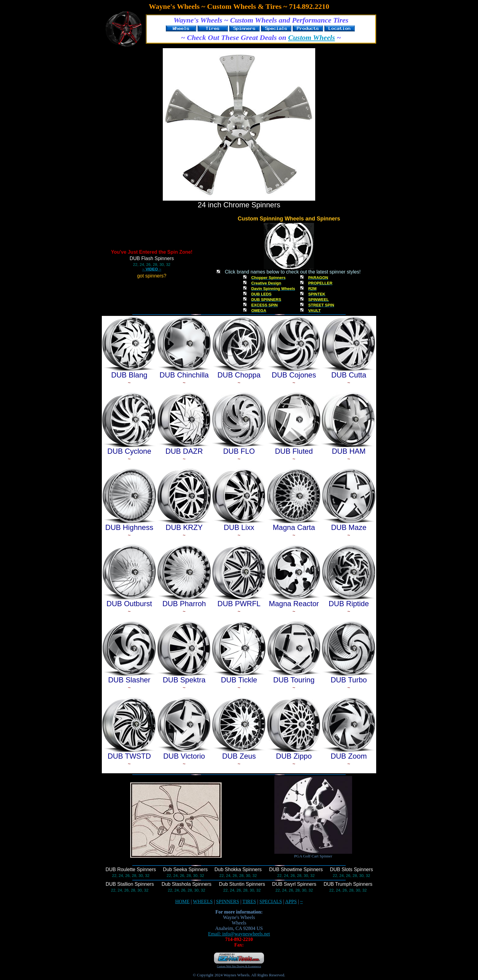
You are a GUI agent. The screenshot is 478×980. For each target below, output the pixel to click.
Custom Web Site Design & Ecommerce (239, 966)
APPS (291, 901)
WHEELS (203, 901)
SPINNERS (228, 901)
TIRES (249, 901)
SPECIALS (271, 901)
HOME (182, 901)
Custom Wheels (312, 38)
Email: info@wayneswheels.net (239, 934)
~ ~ (152, 269)
